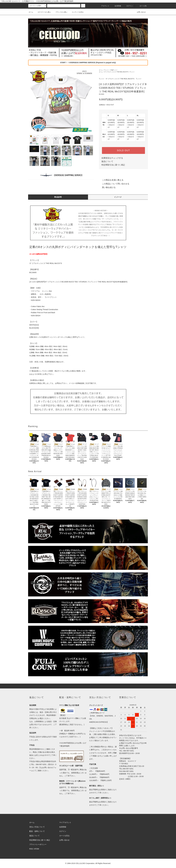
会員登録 (116, 6)
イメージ (118, 197)
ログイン (128, 6)
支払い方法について (37, 827)
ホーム (31, 12)
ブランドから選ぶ (60, 12)
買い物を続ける (107, 187)
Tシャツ (107, 70)
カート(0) (142, 6)
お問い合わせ (140, 12)
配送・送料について (37, 831)
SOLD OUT (123, 150)
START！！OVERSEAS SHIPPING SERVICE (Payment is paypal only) (88, 63)
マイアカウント (65, 822)
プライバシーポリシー (38, 844)
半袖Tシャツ (114, 70)
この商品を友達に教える (111, 180)
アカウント (104, 6)
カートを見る (64, 836)
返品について (107, 161)
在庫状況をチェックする (112, 158)
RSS (31, 849)
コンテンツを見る (76, 12)
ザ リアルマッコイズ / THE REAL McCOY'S (116, 72)
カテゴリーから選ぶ (43, 12)
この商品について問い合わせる (114, 184)
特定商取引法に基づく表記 (113, 165)
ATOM (37, 849)
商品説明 (58, 197)
